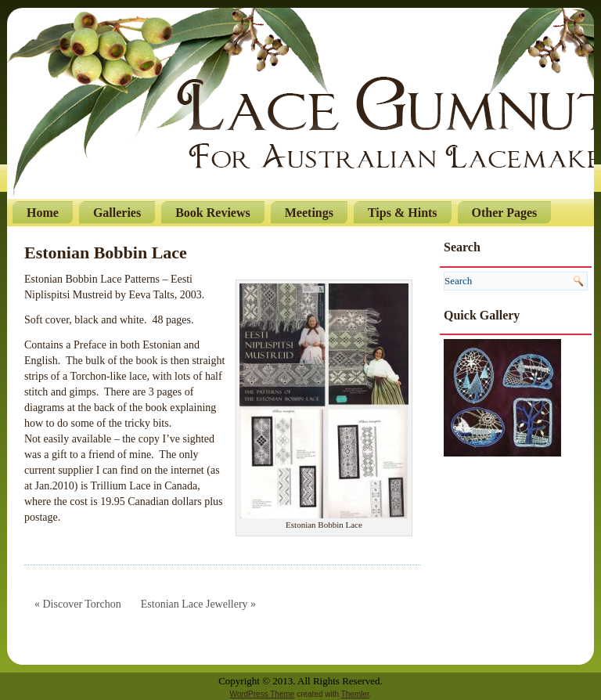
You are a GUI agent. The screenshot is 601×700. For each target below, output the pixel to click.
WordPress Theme (262, 694)
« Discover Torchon (78, 604)
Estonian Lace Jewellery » (198, 604)
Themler (355, 694)
